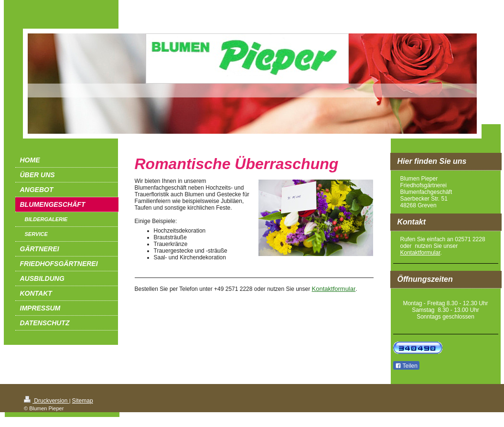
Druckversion (47, 401)
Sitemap (83, 401)
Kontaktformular (334, 289)
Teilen (406, 366)
